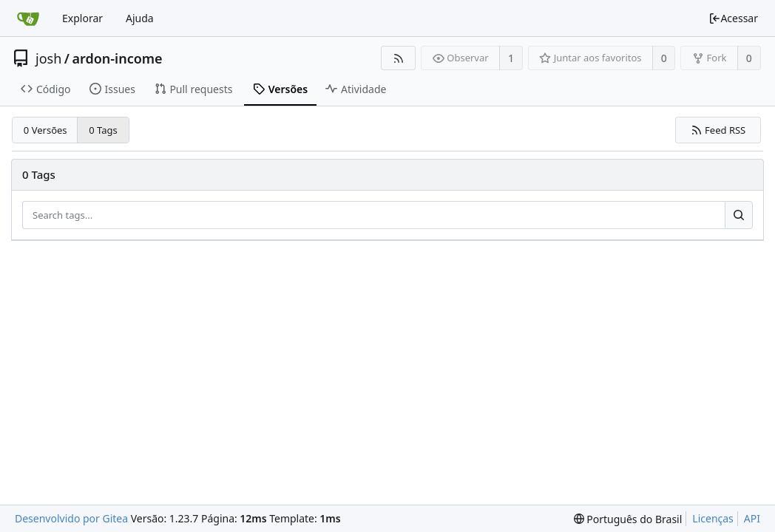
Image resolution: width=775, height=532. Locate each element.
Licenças (713, 518)
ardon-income (117, 58)
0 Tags (103, 130)
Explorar (82, 18)
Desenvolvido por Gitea (71, 518)
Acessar (733, 18)
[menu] (628, 519)
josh (48, 58)
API (752, 518)
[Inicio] (28, 18)
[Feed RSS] (398, 58)
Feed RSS (718, 130)
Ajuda (140, 18)
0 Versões (45, 130)
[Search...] (739, 215)
